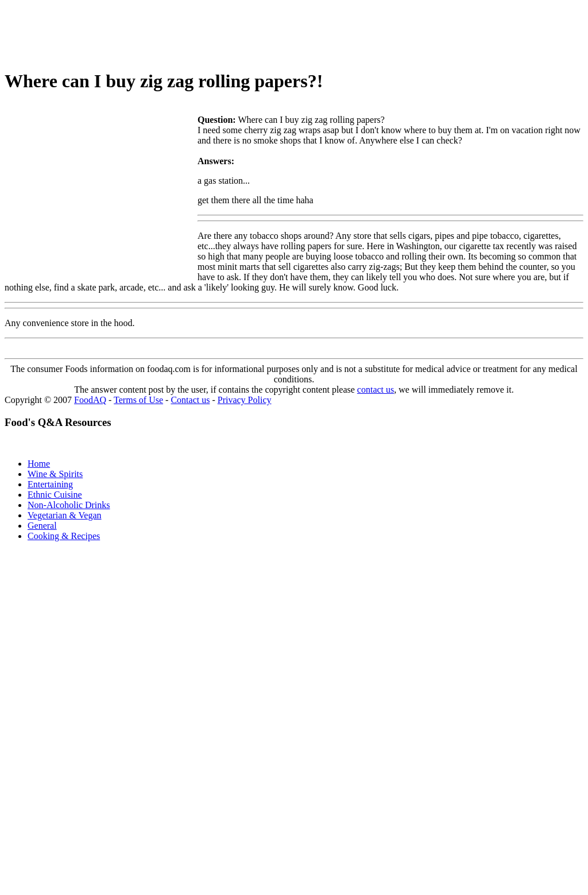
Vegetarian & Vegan (65, 515)
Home (39, 464)
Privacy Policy (245, 400)
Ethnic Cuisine (55, 495)
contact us (376, 390)
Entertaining (50, 484)
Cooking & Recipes (64, 536)
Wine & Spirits (55, 474)
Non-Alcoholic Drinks (69, 505)
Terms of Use (138, 400)
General (42, 526)
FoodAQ (90, 400)
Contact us (190, 400)
